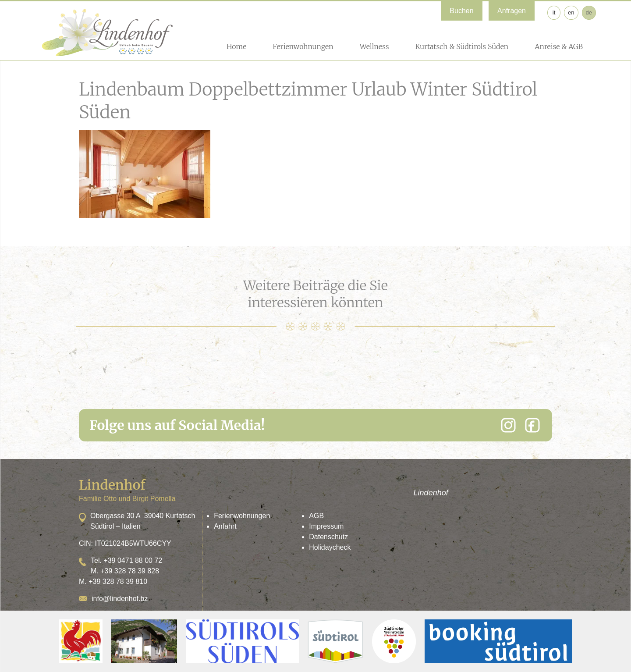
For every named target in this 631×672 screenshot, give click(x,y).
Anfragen (512, 11)
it (554, 12)
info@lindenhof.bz (120, 599)
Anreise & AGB (559, 46)
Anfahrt (225, 526)
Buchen (461, 11)
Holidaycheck (330, 547)
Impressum (326, 526)
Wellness (374, 46)
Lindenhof (431, 493)
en (571, 12)
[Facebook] (532, 425)
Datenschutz (328, 537)
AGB (316, 516)
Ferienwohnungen (303, 46)
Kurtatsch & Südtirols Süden (462, 46)
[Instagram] (508, 425)
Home (236, 46)
